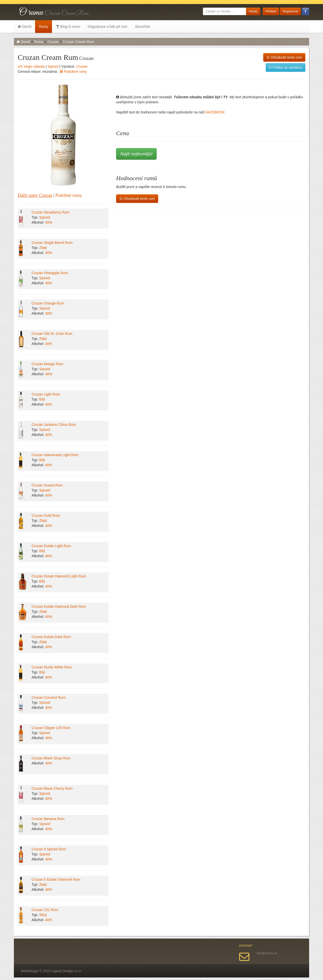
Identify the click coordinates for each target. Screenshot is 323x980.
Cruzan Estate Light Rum (51, 546)
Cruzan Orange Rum (48, 303)
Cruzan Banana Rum (48, 819)
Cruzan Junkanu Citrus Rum (54, 425)
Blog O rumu (68, 27)
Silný (43, 915)
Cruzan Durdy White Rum (52, 667)
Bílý (42, 399)
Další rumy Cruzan (35, 195)
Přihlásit (271, 11)
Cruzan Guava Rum (47, 485)
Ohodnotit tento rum (284, 57)
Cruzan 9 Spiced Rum (49, 849)
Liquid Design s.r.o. (67, 971)
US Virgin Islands (31, 66)
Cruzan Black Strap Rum (51, 758)
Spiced (53, 66)
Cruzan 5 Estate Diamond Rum (56, 879)
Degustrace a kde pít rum (107, 27)
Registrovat (290, 11)
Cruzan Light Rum (46, 394)
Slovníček (142, 27)
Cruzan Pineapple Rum (50, 273)
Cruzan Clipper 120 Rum (51, 728)
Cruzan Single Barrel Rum (52, 243)
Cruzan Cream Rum (78, 42)
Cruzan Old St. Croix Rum (52, 334)
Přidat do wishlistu (286, 67)
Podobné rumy (73, 72)
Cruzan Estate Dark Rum (51, 637)
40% (49, 222)
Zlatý (43, 248)
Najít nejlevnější (136, 154)
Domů (24, 27)
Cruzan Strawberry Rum (50, 212)
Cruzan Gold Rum (46, 516)
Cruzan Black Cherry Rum (52, 788)
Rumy (44, 27)
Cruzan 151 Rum (45, 910)
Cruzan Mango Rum (47, 364)
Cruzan (53, 42)
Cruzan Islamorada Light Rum (55, 455)
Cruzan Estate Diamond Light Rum (59, 576)
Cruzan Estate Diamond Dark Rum (59, 606)
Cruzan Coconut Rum (49, 697)
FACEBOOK (215, 112)
